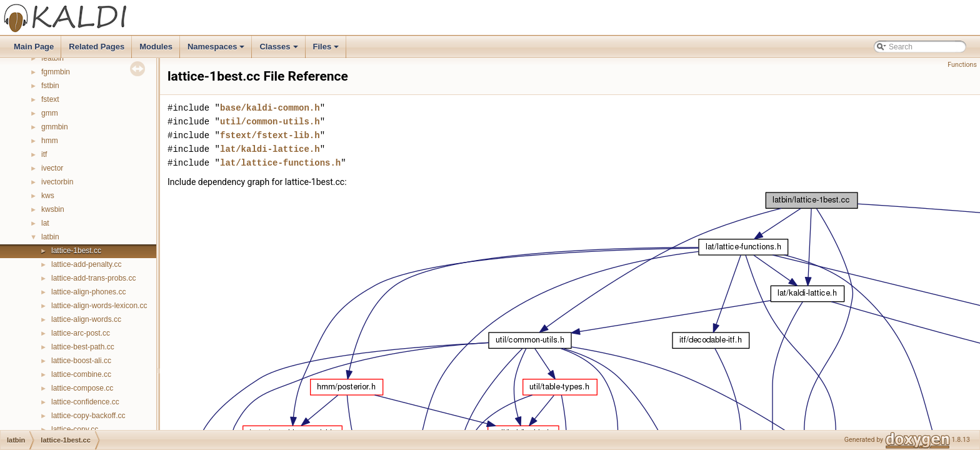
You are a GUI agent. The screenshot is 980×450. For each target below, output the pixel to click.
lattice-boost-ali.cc (81, 361)
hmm (50, 141)
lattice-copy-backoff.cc (88, 416)
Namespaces (217, 50)
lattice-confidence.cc (85, 402)
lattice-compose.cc (82, 388)
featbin (52, 58)
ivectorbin (57, 182)
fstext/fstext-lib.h (270, 135)
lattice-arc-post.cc (81, 333)
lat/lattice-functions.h (280, 163)
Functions (962, 65)
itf (44, 154)
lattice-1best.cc (76, 251)
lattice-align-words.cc (86, 319)
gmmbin (55, 127)
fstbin (50, 86)
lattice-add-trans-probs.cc (93, 278)
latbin (50, 237)
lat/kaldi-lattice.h (270, 149)
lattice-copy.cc (75, 429)
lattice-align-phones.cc (88, 292)
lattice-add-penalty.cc (87, 264)
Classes (279, 50)
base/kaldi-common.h (270, 108)
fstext (50, 99)
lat (45, 223)
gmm (50, 113)
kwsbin (53, 209)
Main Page (34, 47)
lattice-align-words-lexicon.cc (99, 306)
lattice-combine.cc (81, 374)
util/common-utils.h (270, 122)
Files (327, 50)
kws (48, 196)
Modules (156, 47)
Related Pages (97, 47)
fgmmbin (56, 72)
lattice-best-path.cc (83, 347)
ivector (52, 168)
